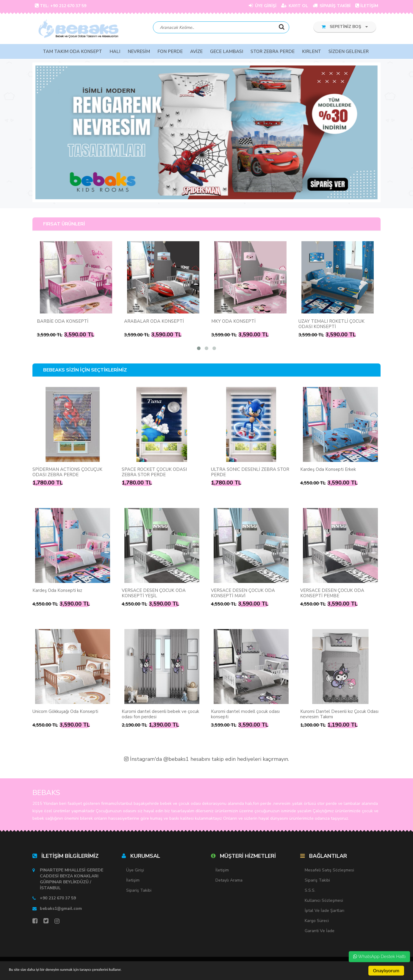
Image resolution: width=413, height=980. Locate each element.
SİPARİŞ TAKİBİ (332, 6)
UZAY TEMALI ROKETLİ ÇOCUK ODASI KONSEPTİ (331, 324)
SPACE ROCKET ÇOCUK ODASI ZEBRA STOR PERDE (154, 473)
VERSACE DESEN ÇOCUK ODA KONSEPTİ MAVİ (243, 594)
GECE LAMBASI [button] (227, 52)
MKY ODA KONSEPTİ (233, 322)
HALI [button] (115, 52)
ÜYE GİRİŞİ (263, 6)
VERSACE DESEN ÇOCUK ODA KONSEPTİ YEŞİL (154, 594)
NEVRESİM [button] (139, 52)
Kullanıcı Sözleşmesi (324, 901)
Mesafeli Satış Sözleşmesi (329, 871)
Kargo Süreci (317, 921)
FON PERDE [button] (170, 52)
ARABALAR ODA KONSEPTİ (154, 322)
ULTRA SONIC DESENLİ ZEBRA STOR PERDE (250, 473)
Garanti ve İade (320, 931)
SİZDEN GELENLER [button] (349, 52)
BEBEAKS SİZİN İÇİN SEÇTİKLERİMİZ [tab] (85, 371)
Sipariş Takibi (139, 891)
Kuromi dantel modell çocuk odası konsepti (245, 715)
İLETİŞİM (367, 6)
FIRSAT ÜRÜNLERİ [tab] (64, 225)
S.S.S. (310, 891)
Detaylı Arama (229, 881)
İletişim (133, 881)
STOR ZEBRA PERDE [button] (273, 52)
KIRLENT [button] (312, 52)
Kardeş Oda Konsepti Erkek (328, 470)
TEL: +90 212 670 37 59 (61, 6)
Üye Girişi (135, 871)
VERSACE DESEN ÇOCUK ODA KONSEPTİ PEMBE (332, 594)
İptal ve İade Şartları (324, 911)
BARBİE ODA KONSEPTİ (63, 322)
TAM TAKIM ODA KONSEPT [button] (72, 52)
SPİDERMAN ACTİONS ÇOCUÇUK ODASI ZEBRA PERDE (67, 473)
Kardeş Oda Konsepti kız (57, 591)
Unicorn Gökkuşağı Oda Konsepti (65, 712)
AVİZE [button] (196, 52)
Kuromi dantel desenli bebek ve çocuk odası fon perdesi (160, 715)
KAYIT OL (295, 6)
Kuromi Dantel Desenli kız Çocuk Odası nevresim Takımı (339, 715)
